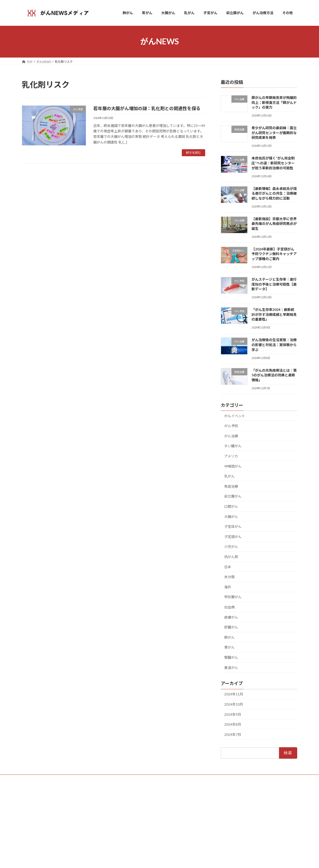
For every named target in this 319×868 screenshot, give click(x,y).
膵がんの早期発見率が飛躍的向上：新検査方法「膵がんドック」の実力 (274, 102)
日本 (228, 567)
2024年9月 (233, 714)
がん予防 (231, 426)
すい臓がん (233, 446)
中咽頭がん (233, 466)
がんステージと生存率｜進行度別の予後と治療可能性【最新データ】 (274, 284)
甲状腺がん (233, 597)
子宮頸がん (233, 536)
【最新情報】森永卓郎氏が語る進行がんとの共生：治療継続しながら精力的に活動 (274, 193)
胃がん (229, 647)
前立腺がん (233, 496)
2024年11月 (234, 694)
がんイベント (235, 416)
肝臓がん (231, 627)
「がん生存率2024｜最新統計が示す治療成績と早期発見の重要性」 (274, 314)
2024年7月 (233, 734)
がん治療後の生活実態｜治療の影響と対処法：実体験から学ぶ (274, 345)
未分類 (229, 577)
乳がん (229, 476)
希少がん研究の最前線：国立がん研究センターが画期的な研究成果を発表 (274, 133)
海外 (228, 587)
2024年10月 (234, 704)
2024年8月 (233, 724)
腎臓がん (231, 657)
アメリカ (231, 456)
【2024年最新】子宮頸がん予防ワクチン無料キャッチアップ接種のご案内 (274, 254)
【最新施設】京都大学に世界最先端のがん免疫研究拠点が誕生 (274, 223)
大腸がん (231, 516)
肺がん (229, 637)
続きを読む (193, 153)
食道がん (231, 667)
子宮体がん (233, 526)
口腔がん (231, 506)
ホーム (124, 799)
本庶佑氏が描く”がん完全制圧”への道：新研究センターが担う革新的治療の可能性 (273, 163)
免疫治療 (231, 486)
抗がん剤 (231, 557)
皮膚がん (231, 617)
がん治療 (231, 436)
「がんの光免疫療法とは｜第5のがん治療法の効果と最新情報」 (274, 375)
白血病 (229, 607)
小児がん (231, 547)
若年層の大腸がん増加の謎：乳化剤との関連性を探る (147, 108)
